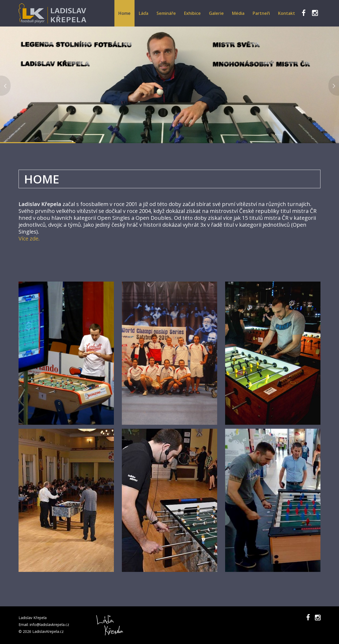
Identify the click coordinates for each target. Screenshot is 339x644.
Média (238, 13)
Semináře (166, 13)
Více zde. (29, 238)
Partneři (261, 13)
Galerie (216, 13)
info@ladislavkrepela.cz (49, 625)
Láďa (144, 13)
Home (124, 13)
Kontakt (287, 13)
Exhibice (192, 13)
